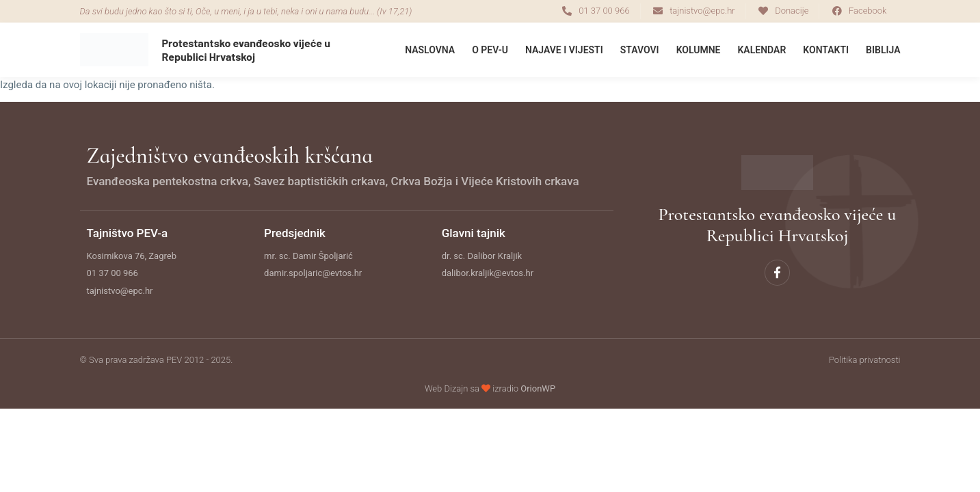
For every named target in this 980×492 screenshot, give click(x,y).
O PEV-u (490, 50)
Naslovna (430, 50)
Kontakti (826, 50)
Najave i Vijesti (564, 50)
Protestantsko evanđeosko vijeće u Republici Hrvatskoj (246, 49)
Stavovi (640, 50)
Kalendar (762, 50)
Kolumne (699, 50)
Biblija (883, 50)
